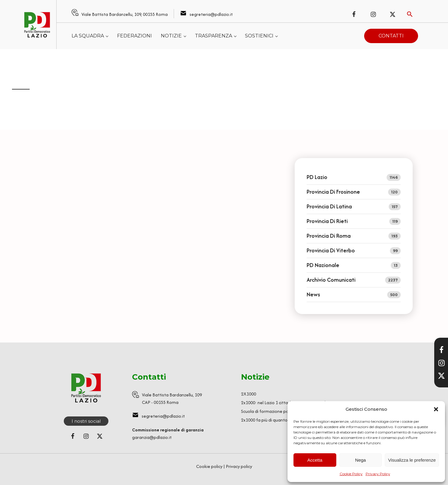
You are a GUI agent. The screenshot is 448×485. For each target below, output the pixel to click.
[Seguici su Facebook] (354, 14)
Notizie (171, 36)
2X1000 (249, 394)
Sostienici (259, 36)
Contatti (391, 36)
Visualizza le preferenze (412, 460)
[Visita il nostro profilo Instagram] (441, 363)
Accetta (315, 460)
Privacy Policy (378, 474)
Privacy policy (239, 466)
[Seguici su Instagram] (373, 14)
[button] (436, 409)
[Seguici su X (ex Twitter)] (393, 14)
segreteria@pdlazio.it (211, 14)
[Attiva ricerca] (410, 14)
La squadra (88, 36)
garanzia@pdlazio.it (152, 437)
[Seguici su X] (441, 376)
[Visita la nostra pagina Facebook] (441, 350)
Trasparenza (214, 36)
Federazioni (134, 36)
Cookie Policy (351, 474)
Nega (361, 460)
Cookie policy (209, 466)
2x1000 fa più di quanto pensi (270, 420)
